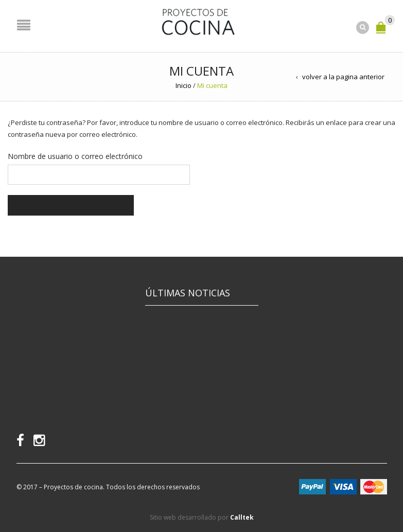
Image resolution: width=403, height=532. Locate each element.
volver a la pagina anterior (343, 77)
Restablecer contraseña (71, 205)
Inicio (183, 85)
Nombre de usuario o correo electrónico (75, 156)
